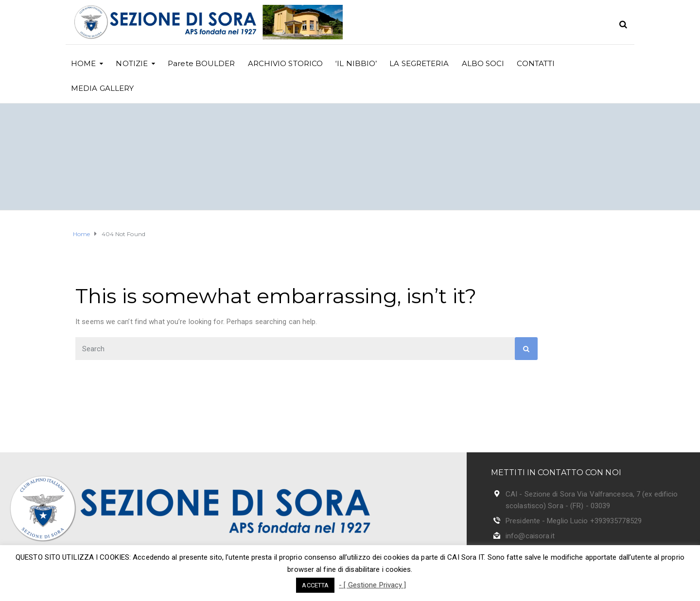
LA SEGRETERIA (419, 63)
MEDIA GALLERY (102, 88)
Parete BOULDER (201, 63)
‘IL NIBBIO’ (356, 63)
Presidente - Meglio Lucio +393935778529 (574, 521)
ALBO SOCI (483, 63)
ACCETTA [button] (315, 585)
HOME (83, 63)
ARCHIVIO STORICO (286, 63)
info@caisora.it (530, 536)
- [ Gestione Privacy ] (372, 585)
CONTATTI (536, 63)
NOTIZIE (132, 63)
